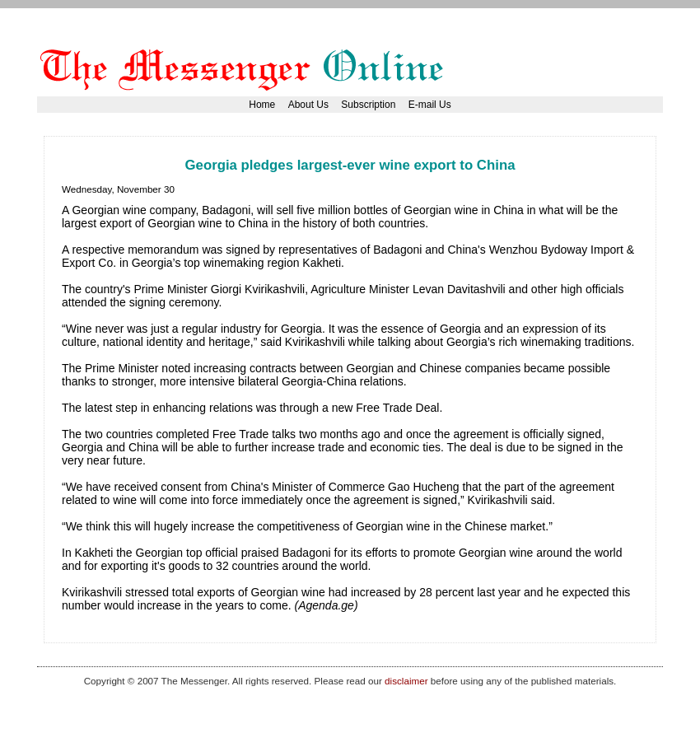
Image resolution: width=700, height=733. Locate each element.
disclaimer (406, 681)
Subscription (368, 105)
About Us (308, 105)
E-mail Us (430, 105)
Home (262, 105)
